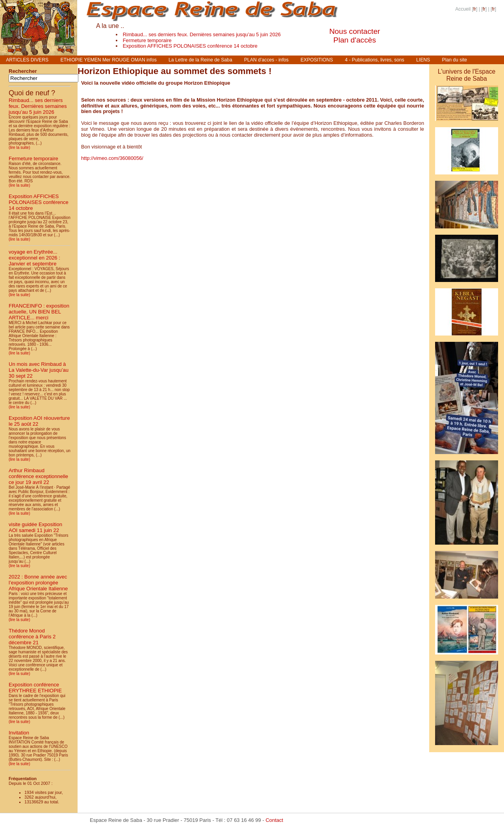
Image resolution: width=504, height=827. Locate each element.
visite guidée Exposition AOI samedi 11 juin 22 (35, 527)
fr (475, 9)
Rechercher (23, 71)
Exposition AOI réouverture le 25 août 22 (39, 421)
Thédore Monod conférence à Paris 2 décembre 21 (32, 637)
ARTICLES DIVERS (27, 60)
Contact (274, 820)
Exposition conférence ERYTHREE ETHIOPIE (35, 688)
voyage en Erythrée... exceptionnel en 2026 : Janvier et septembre (34, 258)
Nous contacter (355, 31)
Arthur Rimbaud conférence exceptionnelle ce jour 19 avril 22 (38, 476)
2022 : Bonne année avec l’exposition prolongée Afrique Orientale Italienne (38, 583)
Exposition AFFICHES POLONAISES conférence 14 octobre (190, 46)
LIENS (423, 60)
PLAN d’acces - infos (266, 60)
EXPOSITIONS (317, 60)
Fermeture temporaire (147, 40)
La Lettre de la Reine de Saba (200, 60)
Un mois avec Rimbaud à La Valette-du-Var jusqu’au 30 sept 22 (39, 370)
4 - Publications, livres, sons (375, 60)
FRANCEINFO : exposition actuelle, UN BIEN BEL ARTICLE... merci (39, 312)
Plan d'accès (355, 40)
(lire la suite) (19, 147)
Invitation (19, 733)
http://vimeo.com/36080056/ (112, 158)
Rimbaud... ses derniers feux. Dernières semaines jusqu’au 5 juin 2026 (202, 34)
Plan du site (455, 60)
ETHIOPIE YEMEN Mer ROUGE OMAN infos (108, 60)
